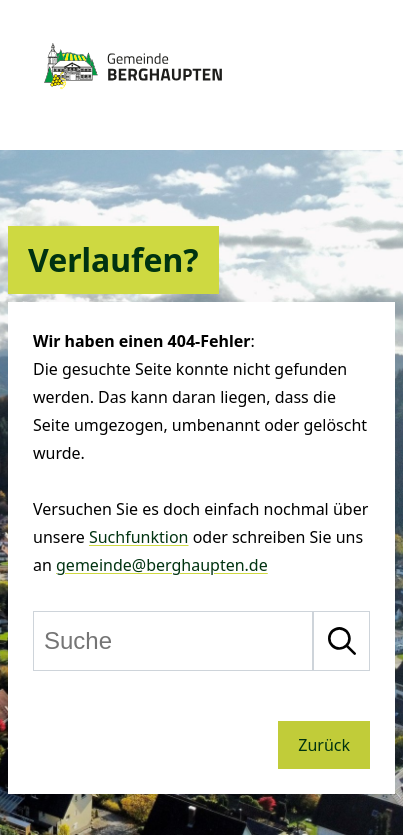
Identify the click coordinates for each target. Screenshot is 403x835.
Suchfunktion (139, 537)
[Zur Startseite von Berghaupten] (133, 95)
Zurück (324, 745)
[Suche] (173, 641)
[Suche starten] (341, 641)
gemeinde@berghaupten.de (162, 565)
